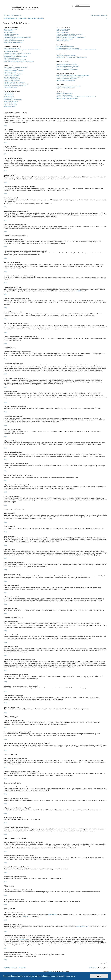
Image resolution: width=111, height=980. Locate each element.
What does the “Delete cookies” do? (14, 42)
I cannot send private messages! (65, 46)
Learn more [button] (70, 976)
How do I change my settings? (12, 48)
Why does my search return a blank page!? (68, 66)
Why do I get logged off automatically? (14, 41)
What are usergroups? (62, 32)
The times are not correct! (11, 51)
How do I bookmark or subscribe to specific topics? (70, 77)
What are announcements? (11, 101)
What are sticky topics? (10, 103)
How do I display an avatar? (11, 58)
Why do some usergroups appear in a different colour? (71, 37)
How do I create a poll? (10, 72)
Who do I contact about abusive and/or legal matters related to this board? (76, 97)
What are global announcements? (13, 100)
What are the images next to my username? (16, 56)
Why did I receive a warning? (12, 81)
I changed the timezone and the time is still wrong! (17, 53)
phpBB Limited (52, 915)
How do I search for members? (65, 68)
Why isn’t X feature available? (64, 95)
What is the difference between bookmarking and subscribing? (73, 75)
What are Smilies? (9, 96)
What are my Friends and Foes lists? (66, 56)
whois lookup (23, 939)
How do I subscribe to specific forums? (67, 79)
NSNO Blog (15, 15)
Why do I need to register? (11, 29)
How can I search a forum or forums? (66, 63)
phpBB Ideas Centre (82, 926)
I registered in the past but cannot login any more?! (18, 37)
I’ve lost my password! (10, 39)
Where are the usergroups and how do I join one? (70, 34)
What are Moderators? (62, 31)
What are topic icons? (10, 106)
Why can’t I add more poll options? (13, 74)
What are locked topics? (10, 105)
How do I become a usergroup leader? (67, 36)
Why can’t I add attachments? (12, 79)
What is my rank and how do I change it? (15, 60)
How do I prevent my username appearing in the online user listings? (22, 50)
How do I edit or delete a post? (12, 69)
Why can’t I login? (9, 36)
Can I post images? (9, 98)
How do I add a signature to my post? (14, 71)
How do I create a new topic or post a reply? (16, 67)
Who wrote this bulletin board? (64, 93)
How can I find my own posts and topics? (67, 70)
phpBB (79, 291)
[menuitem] (20, 15)
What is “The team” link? (63, 41)
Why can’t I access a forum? (12, 77)
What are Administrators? (63, 29)
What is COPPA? (9, 31)
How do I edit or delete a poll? (12, 76)
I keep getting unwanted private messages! (68, 48)
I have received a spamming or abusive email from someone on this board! (76, 50)
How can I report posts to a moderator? (14, 82)
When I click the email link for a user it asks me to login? (19, 62)
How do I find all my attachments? (65, 88)
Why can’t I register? (10, 32)
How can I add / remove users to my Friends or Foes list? (72, 57)
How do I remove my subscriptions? (66, 80)
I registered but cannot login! (12, 34)
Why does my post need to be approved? (15, 86)
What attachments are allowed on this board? (68, 86)
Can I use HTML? (9, 95)
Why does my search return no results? (67, 65)
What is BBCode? (9, 93)
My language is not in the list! (12, 55)
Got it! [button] (99, 976)
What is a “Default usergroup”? (65, 39)
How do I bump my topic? (11, 87)
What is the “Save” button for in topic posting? (16, 84)
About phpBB (26, 917)
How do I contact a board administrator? (67, 98)
